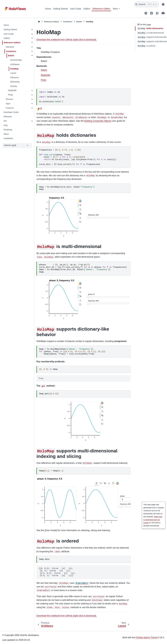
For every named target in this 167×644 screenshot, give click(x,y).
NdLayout (14, 77)
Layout (13, 73)
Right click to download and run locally (153, 520)
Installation (8, 138)
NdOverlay (15, 82)
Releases (8, 117)
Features (10, 108)
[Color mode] (163, 4)
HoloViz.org (10, 145)
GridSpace (15, 64)
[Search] (147, 4)
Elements (10, 47)
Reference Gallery (101, 9)
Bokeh (11, 56)
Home (48, 9)
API (5, 121)
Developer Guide (11, 112)
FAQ (6, 125)
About (6, 134)
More (116, 9)
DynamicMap (16, 60)
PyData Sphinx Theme (147, 637)
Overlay (14, 86)
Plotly (10, 95)
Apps (8, 104)
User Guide (76, 9)
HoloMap (14, 69)
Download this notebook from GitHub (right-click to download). (67, 40)
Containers (11, 51)
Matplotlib (12, 90)
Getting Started (60, 9)
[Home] (39, 22)
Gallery (87, 9)
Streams (9, 99)
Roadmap (8, 130)
